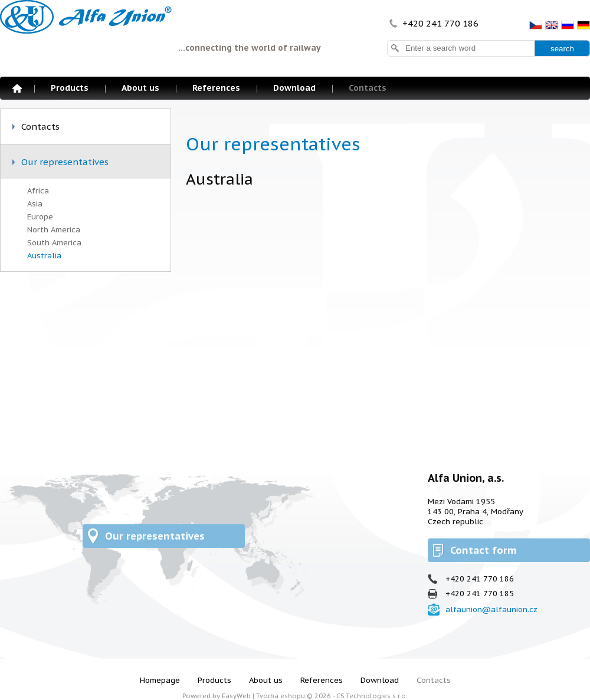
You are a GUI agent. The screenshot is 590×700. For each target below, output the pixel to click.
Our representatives (65, 162)
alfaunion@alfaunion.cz (491, 609)
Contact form (484, 550)
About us (140, 88)
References (216, 88)
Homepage (17, 88)
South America (54, 243)
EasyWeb (236, 696)
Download (294, 88)
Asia (35, 204)
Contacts (368, 88)
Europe (40, 217)
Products (70, 88)
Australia (44, 256)
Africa (38, 191)
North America (54, 230)
